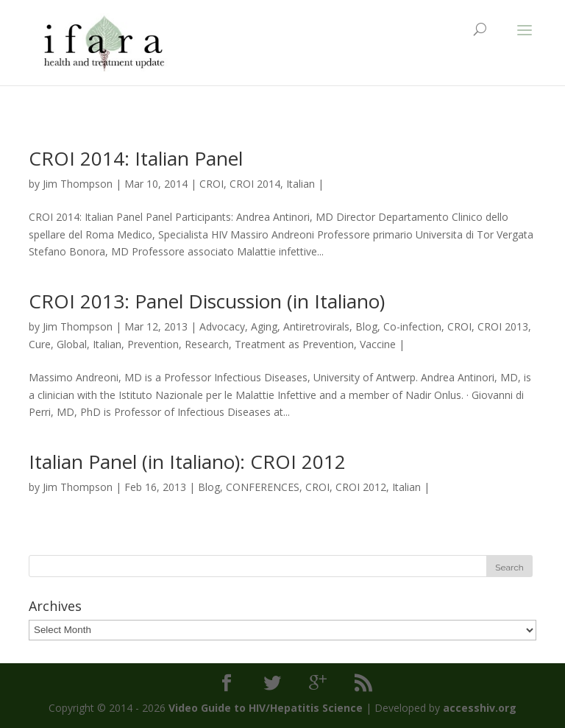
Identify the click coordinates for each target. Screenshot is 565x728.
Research (207, 344)
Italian (301, 184)
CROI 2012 (361, 487)
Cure (40, 344)
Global (72, 344)
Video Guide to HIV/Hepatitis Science (266, 708)
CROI (212, 184)
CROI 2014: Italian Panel (136, 158)
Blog (366, 326)
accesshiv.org (480, 708)
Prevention (153, 344)
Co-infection (412, 326)
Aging (264, 326)
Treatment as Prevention (294, 344)
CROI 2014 (255, 184)
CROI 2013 (503, 326)
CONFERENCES (263, 487)
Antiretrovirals (316, 326)
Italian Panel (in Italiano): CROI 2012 (187, 462)
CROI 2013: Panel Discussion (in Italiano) (207, 301)
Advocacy (222, 326)
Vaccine (378, 344)
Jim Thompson (78, 184)
